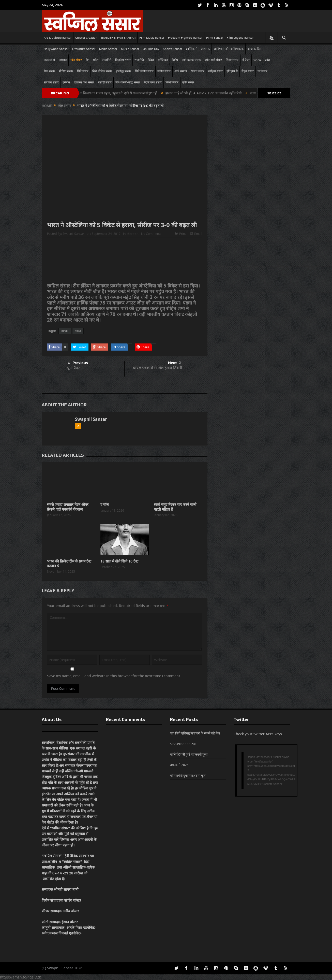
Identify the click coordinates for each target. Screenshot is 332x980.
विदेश (151, 60)
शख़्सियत (163, 60)
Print (180, 234)
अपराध (63, 60)
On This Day (151, 49)
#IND (65, 331)
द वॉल (104, 504)
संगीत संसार (164, 71)
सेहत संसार (248, 71)
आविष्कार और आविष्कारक (229, 49)
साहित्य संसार (215, 71)
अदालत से (49, 60)
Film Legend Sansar (240, 38)
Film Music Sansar (152, 38)
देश (87, 60)
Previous (78, 363)
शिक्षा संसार (232, 60)
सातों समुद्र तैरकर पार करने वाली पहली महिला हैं (175, 507)
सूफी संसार (188, 82)
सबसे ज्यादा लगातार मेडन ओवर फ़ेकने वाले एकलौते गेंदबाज (68, 507)
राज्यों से (107, 60)
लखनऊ (205, 49)
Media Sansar (108, 49)
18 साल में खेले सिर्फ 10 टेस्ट (119, 561)
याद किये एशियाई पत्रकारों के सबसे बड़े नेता (195, 733)
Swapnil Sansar (73, 234)
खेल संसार (76, 60)
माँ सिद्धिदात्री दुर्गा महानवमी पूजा (189, 754)
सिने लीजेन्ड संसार (102, 71)
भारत (78, 331)
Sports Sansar (172, 49)
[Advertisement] (125, 261)
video (257, 60)
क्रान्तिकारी (192, 49)
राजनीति (139, 60)
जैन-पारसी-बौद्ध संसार (128, 82)
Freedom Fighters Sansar (185, 38)
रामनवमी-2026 (179, 765)
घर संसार (262, 71)
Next (175, 363)
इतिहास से (232, 71)
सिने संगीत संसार (144, 71)
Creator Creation (86, 38)
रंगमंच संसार (198, 71)
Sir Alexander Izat (183, 744)
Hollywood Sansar (56, 49)
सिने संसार (83, 71)
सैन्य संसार (49, 71)
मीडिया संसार (66, 71)
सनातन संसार (51, 82)
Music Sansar (130, 49)
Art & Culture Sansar (58, 38)
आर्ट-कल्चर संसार (192, 60)
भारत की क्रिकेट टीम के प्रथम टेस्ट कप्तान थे (69, 563)
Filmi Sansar (215, 38)
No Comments (151, 234)
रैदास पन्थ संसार (153, 82)
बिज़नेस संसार (123, 60)
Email (196, 234)
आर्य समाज (181, 71)
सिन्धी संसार (172, 82)
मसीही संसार (105, 82)
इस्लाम (66, 82)
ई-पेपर (246, 60)
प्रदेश (96, 60)
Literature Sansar (84, 49)
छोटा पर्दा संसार (214, 60)
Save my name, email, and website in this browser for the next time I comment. (114, 676)
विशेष (175, 60)
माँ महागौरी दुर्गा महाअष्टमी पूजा (188, 775)
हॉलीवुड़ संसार (124, 71)
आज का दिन (254, 49)
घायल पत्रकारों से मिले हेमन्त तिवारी (157, 368)
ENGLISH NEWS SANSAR (118, 38)
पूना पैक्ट (73, 368)
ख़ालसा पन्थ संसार (84, 82)
